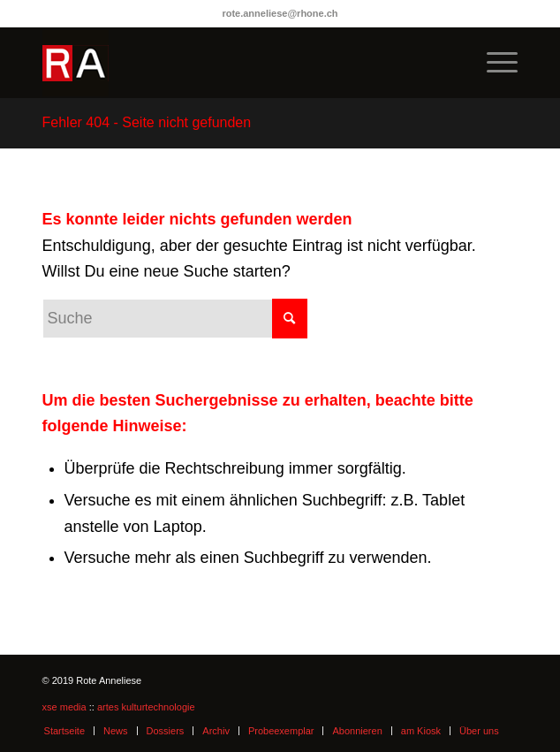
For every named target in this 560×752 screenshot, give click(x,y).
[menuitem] (493, 63)
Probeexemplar (281, 731)
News (116, 731)
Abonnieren (357, 731)
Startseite (64, 731)
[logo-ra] (233, 63)
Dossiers (166, 731)
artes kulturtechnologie (146, 707)
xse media (64, 707)
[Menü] (493, 63)
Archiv (216, 731)
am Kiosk (421, 731)
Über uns (479, 731)
